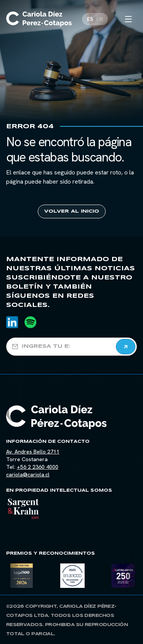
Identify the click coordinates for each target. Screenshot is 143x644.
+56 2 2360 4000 (38, 467)
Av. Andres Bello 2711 (33, 452)
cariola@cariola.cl (28, 475)
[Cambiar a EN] (100, 19)
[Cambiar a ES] (90, 19)
